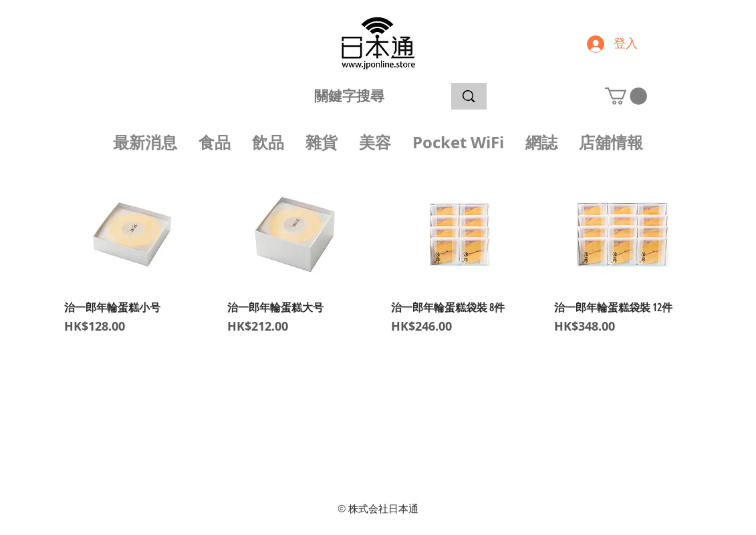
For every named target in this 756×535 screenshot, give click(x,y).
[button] (626, 96)
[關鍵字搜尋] (349, 96)
